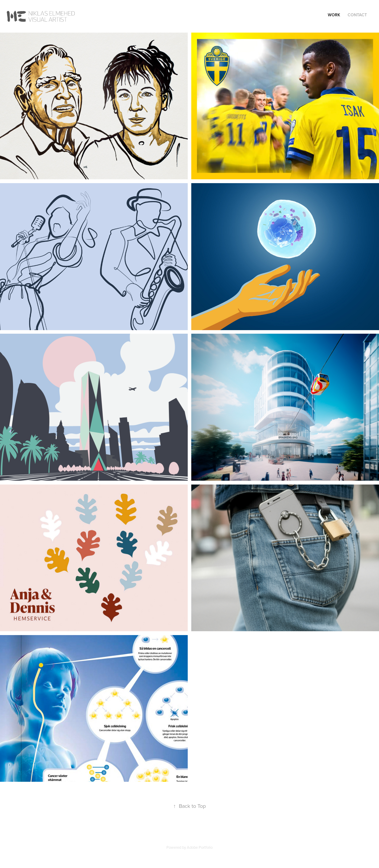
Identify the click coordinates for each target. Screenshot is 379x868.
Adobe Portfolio (200, 847)
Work (334, 15)
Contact (357, 15)
